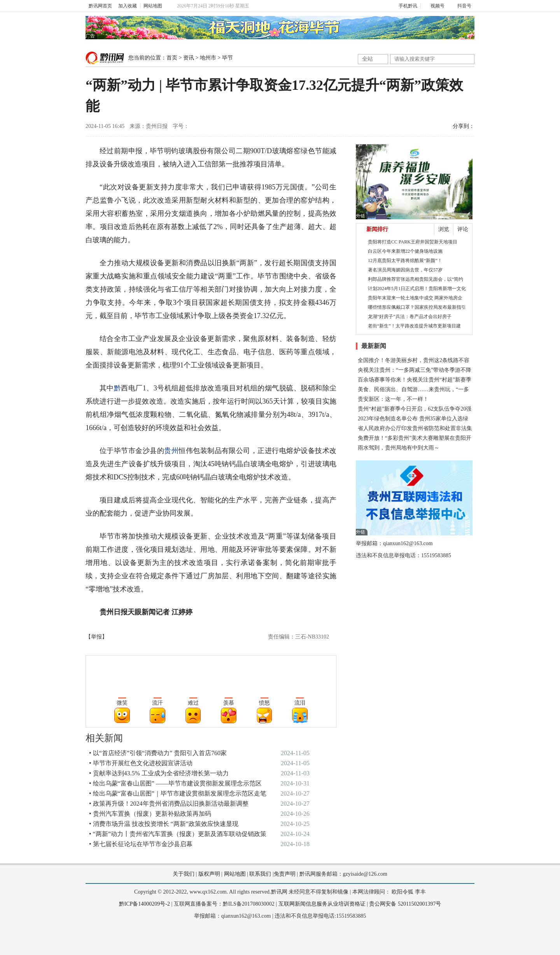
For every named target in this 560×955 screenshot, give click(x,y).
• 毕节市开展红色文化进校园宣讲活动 (141, 763)
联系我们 (260, 874)
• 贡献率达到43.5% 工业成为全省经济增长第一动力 (159, 773)
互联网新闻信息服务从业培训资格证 (322, 904)
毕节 (227, 58)
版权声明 (209, 874)
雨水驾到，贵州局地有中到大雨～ (399, 448)
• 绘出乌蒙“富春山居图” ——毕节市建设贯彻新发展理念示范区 (175, 783)
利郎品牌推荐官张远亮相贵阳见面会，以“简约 (416, 279)
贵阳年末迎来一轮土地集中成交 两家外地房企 (415, 298)
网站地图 (153, 6)
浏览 (444, 229)
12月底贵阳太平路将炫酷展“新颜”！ (405, 261)
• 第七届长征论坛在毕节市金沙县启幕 (141, 844)
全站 (367, 59)
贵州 (171, 451)
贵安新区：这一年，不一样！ (393, 399)
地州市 (208, 58)
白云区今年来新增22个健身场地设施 (405, 251)
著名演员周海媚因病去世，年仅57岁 (405, 270)
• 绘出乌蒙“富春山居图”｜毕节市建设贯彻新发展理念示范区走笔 (178, 793)
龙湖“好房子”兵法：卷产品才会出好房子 (410, 317)
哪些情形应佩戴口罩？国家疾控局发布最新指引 (417, 307)
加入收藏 (128, 6)
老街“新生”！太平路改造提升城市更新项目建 (414, 326)
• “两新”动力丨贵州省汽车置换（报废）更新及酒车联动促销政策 (178, 834)
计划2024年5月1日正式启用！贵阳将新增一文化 (417, 289)
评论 (463, 229)
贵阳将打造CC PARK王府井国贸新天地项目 (413, 242)
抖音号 (461, 6)
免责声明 (285, 874)
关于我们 (184, 874)
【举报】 (96, 637)
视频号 (434, 6)
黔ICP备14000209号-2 (144, 904)
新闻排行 (377, 229)
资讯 (189, 58)
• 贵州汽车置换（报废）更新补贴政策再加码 (150, 814)
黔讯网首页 (100, 6)
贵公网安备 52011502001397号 (405, 904)
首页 (172, 58)
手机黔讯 (405, 6)
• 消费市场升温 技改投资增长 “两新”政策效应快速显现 (164, 824)
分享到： (464, 126)
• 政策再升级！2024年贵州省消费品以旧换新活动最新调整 (169, 804)
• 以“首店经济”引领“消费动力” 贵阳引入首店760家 (158, 753)
